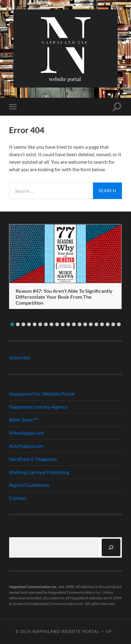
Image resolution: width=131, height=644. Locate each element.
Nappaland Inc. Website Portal (42, 394)
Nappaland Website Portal (66, 632)
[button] (12, 324)
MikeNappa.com (27, 433)
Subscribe (19, 357)
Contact (18, 498)
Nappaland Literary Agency (38, 407)
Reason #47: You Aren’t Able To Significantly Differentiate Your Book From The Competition (64, 297)
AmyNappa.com (26, 446)
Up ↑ (110, 632)
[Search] (111, 547)
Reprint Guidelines (29, 485)
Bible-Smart (24, 419)
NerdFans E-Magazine (33, 459)
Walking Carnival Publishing (39, 472)
